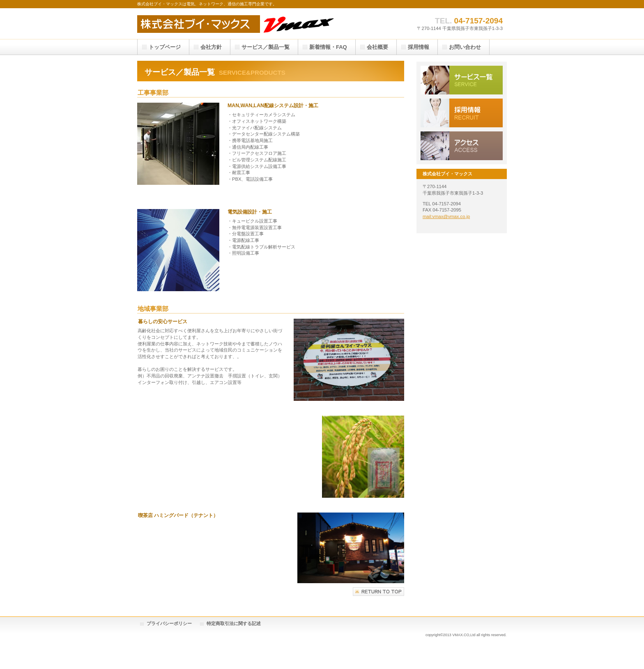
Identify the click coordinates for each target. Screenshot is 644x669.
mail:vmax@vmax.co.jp (446, 216)
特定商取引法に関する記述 (234, 623)
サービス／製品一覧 (462, 80)
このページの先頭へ (378, 592)
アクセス (462, 146)
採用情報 (462, 113)
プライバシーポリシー (169, 623)
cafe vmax (252, 24)
